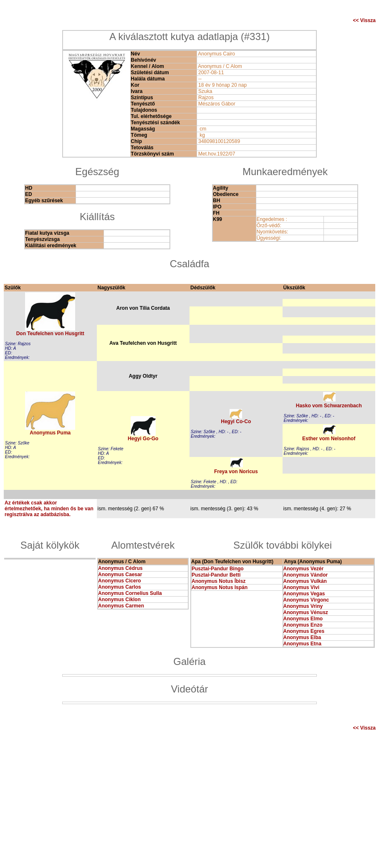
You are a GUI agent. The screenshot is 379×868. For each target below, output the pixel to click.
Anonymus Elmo (303, 619)
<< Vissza (365, 20)
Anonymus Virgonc (306, 600)
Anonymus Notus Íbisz (219, 581)
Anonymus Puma (50, 433)
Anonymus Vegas (304, 594)
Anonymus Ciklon (119, 600)
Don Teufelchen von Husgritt (50, 334)
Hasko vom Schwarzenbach (329, 406)
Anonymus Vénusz (306, 612)
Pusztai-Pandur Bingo (218, 569)
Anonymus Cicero (120, 581)
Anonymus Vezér (304, 569)
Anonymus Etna (302, 644)
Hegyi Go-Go (143, 439)
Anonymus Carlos (120, 587)
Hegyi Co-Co (236, 421)
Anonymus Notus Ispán (220, 587)
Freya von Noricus (236, 472)
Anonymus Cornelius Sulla (130, 593)
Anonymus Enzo (303, 625)
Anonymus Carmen (121, 606)
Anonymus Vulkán (305, 581)
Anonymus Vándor (306, 575)
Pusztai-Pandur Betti (216, 575)
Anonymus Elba (302, 637)
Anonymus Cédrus (120, 568)
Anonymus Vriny (303, 606)
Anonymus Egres (304, 631)
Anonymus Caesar (120, 574)
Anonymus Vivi (301, 587)
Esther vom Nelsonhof (329, 439)
